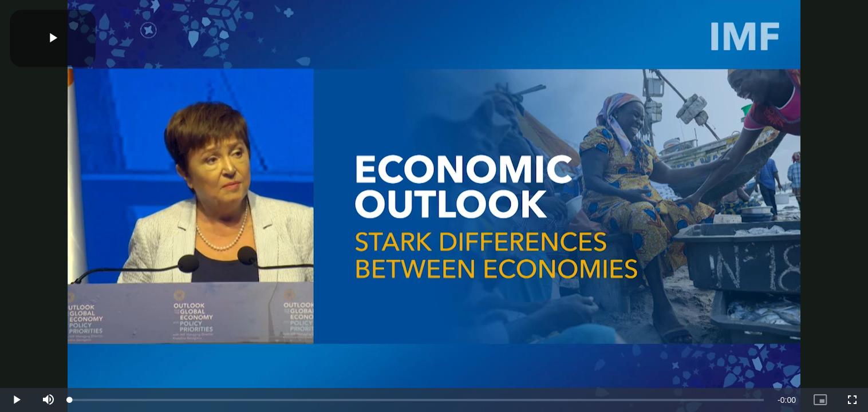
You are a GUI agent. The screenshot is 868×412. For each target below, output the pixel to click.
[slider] (417, 400)
